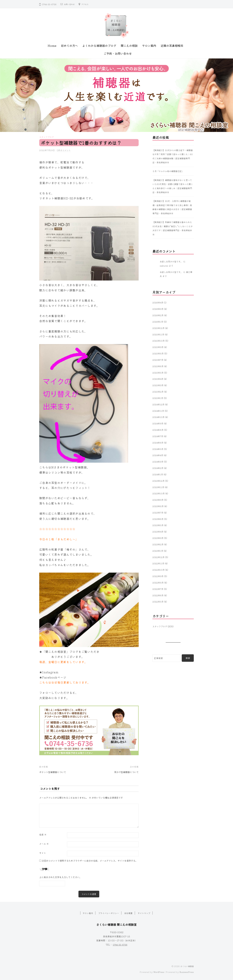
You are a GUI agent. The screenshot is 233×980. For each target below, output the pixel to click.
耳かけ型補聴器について (125, 771)
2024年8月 (158, 430)
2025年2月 (158, 391)
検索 (188, 658)
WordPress (157, 971)
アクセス (87, 4)
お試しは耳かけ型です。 (172, 261)
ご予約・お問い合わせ (118, 53)
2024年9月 (158, 423)
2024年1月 (158, 474)
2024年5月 (158, 449)
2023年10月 (159, 493)
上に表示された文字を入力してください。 (60, 876)
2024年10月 (159, 417)
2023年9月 (158, 500)
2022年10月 (159, 570)
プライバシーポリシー (108, 913)
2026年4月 (158, 302)
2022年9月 (158, 576)
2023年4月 (158, 531)
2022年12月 (159, 557)
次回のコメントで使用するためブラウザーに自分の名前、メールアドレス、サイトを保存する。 (90, 860)
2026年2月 (158, 315)
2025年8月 (158, 353)
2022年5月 (158, 601)
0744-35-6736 (120, 944)
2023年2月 (158, 544)
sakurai (164, 265)
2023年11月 (159, 487)
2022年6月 (158, 595)
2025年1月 (158, 398)
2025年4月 (158, 379)
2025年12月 (159, 328)
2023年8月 (158, 506)
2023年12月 (159, 480)
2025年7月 (158, 360)
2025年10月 (159, 341)
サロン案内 (149, 46)
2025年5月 (158, 372)
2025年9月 (158, 347)
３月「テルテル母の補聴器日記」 (169, 171)
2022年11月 (159, 563)
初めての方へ (69, 46)
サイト (43, 852)
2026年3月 (158, 309)
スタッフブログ (47, 137)
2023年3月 (158, 538)
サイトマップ (145, 913)
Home (52, 46)
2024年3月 (158, 461)
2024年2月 (158, 468)
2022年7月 (158, 589)
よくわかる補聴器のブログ (99, 46)
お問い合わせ (70, 4)
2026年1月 (158, 321)
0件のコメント (65, 150)
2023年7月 (158, 512)
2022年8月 (158, 582)
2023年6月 (158, 519)
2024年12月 (159, 404)
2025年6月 (158, 366)
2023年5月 (158, 525)
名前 (43, 834)
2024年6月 (158, 442)
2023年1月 (158, 550)
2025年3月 (158, 385)
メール (44, 843)
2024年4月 (158, 455)
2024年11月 (159, 411)
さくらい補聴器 (186, 966)
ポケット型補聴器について (54, 771)
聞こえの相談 (129, 46)
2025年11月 (159, 334)
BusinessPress (186, 971)
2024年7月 (158, 436)
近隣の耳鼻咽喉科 (172, 46)
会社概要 (129, 913)
